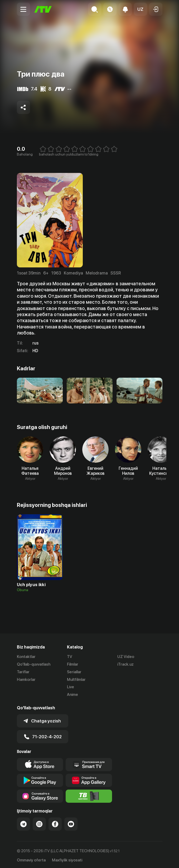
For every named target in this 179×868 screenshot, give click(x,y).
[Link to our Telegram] (23, 822)
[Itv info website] (89, 795)
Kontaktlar (26, 657)
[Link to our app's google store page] (40, 779)
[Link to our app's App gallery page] (89, 779)
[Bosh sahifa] (43, 9)
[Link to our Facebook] (55, 822)
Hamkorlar (26, 680)
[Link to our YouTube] (71, 822)
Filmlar (73, 664)
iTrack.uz (125, 664)
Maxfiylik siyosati (67, 859)
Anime (72, 695)
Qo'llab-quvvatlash (34, 664)
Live (71, 687)
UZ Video (126, 657)
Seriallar (74, 672)
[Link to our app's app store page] (40, 763)
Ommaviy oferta (31, 859)
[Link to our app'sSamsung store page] (40, 795)
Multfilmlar (76, 680)
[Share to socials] (23, 107)
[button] (141, 9)
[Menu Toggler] (23, 9)
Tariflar (23, 672)
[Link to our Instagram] (39, 822)
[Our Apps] (89, 763)
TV (70, 657)
